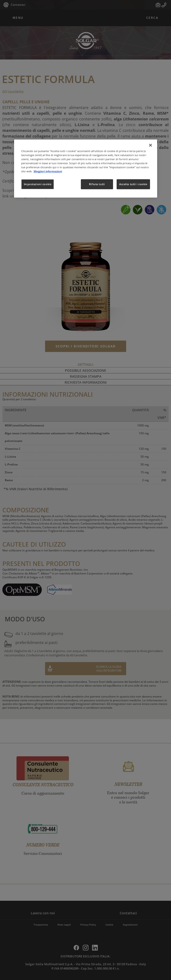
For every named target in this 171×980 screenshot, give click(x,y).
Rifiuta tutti (97, 184)
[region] (86, 168)
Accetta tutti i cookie (133, 184)
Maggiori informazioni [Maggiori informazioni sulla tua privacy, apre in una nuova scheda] (48, 171)
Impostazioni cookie (38, 184)
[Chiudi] (150, 145)
